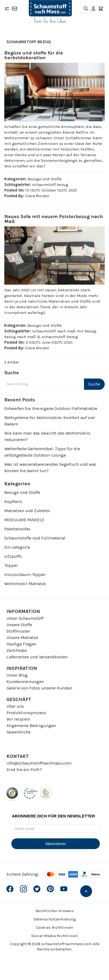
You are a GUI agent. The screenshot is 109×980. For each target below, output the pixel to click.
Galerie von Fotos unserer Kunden (39, 688)
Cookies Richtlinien (55, 927)
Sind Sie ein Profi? (24, 770)
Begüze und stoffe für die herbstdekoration (34, 55)
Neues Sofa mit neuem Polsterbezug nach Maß (54, 219)
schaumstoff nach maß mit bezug (64, 331)
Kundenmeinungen (25, 682)
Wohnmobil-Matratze (25, 584)
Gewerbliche (18, 732)
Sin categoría (17, 547)
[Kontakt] (15, 9)
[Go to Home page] (50, 12)
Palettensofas (17, 529)
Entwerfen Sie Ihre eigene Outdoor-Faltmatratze (51, 408)
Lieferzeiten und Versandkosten (37, 657)
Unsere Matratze (22, 638)
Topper (11, 565)
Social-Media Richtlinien (55, 936)
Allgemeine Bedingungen (31, 726)
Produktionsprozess (26, 713)
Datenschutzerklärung (55, 919)
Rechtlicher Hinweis (55, 911)
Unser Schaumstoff (25, 618)
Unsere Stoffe (19, 625)
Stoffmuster (18, 631)
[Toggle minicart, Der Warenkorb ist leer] (101, 9)
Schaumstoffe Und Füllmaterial (35, 538)
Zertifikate (17, 650)
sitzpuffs (13, 556)
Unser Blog (17, 675)
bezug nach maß (20, 337)
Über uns (15, 706)
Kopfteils (13, 502)
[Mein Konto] (93, 9)
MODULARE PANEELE (24, 520)
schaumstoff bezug (50, 185)
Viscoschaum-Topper (25, 575)
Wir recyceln (18, 719)
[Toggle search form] (86, 9)
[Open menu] (7, 9)
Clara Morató (37, 196)
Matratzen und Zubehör (27, 511)
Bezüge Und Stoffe (22, 492)
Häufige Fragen (21, 644)
